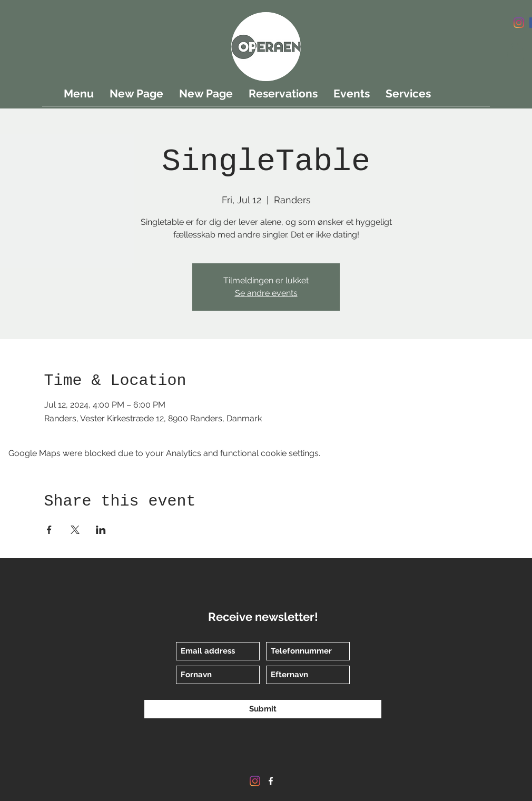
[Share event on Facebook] (49, 530)
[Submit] (263, 709)
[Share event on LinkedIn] (101, 530)
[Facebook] (271, 781)
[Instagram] (519, 23)
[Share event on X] (75, 530)
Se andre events (266, 293)
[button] (515, 53)
